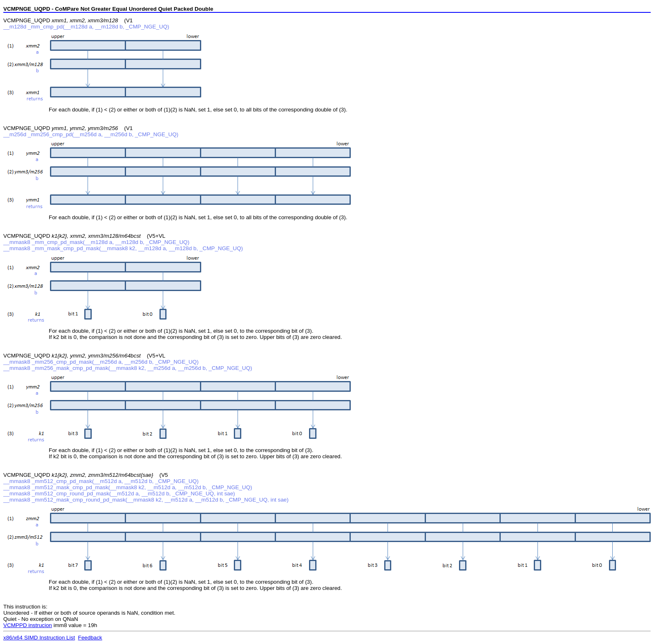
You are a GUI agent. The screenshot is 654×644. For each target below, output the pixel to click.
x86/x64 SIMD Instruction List (39, 638)
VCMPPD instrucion (28, 625)
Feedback (90, 638)
